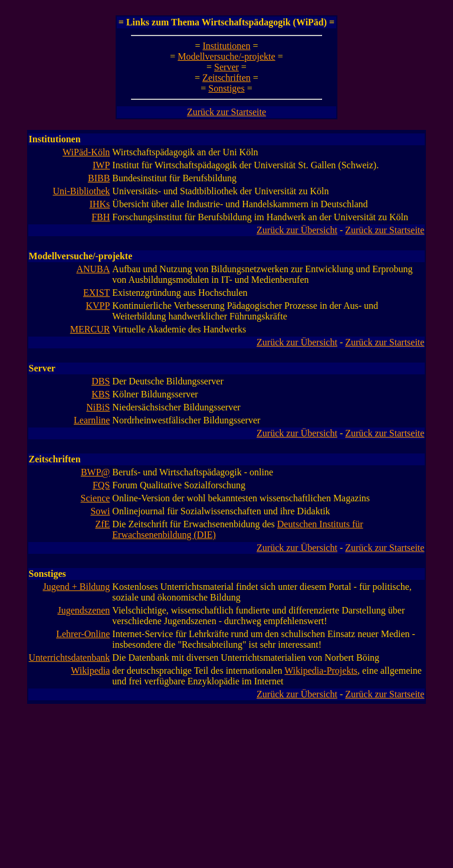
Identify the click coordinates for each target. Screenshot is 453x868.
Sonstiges (226, 88)
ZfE (102, 524)
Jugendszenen (83, 610)
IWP (101, 165)
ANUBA (93, 269)
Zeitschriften (226, 78)
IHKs (100, 204)
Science (96, 498)
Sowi (100, 511)
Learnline (92, 420)
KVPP (98, 306)
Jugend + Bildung (76, 587)
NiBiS (98, 407)
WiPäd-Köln (86, 152)
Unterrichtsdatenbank (70, 657)
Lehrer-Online (83, 634)
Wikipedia (90, 670)
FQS (101, 485)
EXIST (96, 293)
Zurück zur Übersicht (297, 230)
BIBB (99, 178)
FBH (101, 217)
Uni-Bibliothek (81, 191)
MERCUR (90, 329)
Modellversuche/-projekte (226, 56)
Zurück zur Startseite (226, 112)
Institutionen (227, 46)
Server (226, 67)
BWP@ (95, 472)
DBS (101, 381)
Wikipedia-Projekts (321, 670)
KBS (101, 394)
